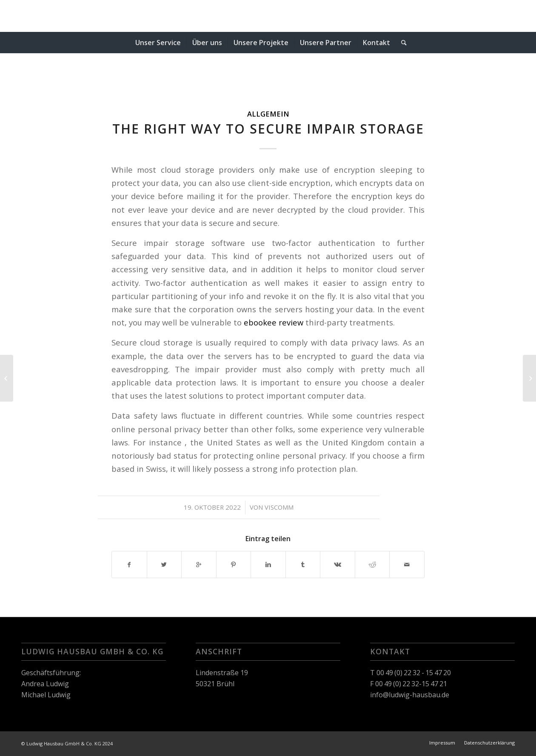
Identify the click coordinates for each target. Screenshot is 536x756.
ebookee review (274, 322)
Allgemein (268, 114)
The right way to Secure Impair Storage (268, 129)
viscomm (279, 507)
